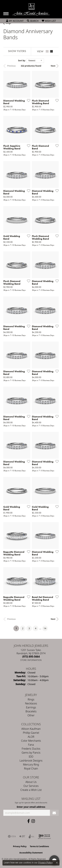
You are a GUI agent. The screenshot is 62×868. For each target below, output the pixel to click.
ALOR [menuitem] (31, 737)
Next (53, 66)
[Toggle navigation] (6, 14)
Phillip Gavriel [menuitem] (31, 733)
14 (45, 628)
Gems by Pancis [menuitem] (31, 753)
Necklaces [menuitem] (31, 703)
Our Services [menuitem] (31, 786)
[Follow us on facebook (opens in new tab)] (29, 821)
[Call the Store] (31, 657)
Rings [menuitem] (31, 699)
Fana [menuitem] (31, 745)
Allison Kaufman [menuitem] (31, 729)
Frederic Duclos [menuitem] (31, 749)
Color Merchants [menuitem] (31, 741)
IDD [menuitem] (31, 757)
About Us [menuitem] (31, 782)
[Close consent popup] (57, 863)
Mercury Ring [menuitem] (31, 765)
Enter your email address (31, 807)
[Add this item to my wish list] (28, 100)
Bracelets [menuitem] (31, 711)
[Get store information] (31, 660)
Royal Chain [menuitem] (31, 768)
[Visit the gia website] (12, 836)
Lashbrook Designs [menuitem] (31, 761)
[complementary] (38, 850)
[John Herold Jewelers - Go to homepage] (31, 9)
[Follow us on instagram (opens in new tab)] (33, 821)
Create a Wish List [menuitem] (31, 790)
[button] (15, 21)
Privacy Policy (45, 863)
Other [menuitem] (31, 715)
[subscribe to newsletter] (54, 813)
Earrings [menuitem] (31, 707)
